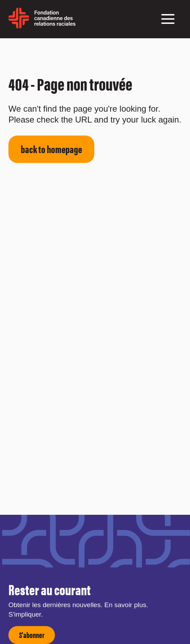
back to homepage (51, 149)
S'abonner (32, 635)
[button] (168, 19)
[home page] (42, 26)
